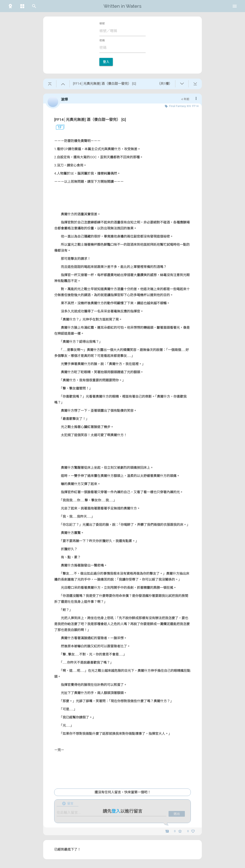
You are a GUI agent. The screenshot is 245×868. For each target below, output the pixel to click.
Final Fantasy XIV (180, 106)
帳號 (102, 24)
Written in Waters (122, 6)
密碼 (102, 41)
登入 (106, 62)
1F (58, 127)
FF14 (195, 106)
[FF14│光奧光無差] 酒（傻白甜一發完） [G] (90, 120)
